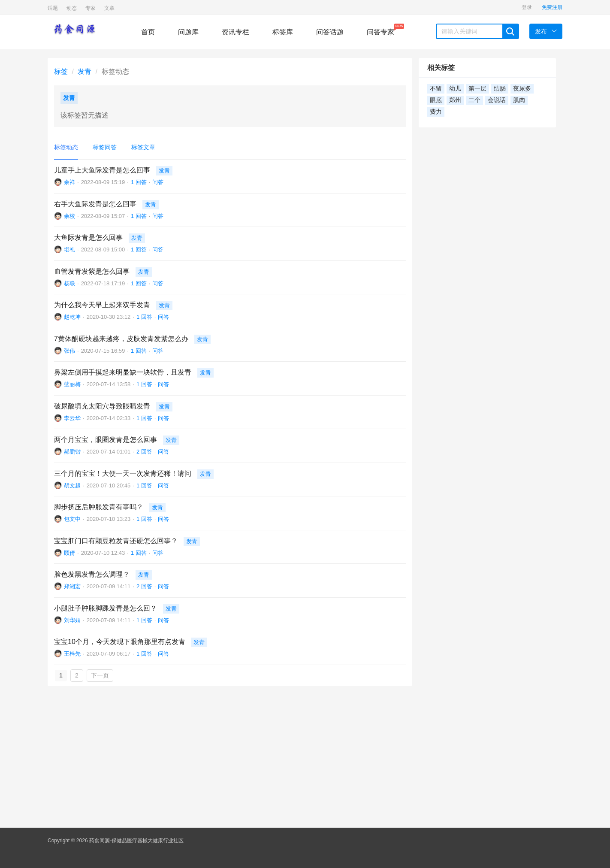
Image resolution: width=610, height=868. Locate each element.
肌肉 (519, 100)
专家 (91, 8)
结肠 (500, 89)
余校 (69, 216)
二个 (474, 100)
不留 (436, 89)
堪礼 (69, 250)
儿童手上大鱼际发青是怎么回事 (102, 170)
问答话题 (330, 32)
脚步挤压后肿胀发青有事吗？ (99, 507)
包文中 (72, 519)
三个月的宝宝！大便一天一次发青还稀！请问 (123, 473)
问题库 (188, 32)
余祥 (69, 182)
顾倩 (69, 553)
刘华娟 (72, 620)
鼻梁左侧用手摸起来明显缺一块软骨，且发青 (123, 372)
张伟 (69, 351)
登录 (527, 7)
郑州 (455, 100)
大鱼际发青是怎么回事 (88, 237)
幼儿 (455, 89)
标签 (61, 71)
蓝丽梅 (72, 384)
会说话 (497, 100)
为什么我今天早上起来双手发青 (102, 305)
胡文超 (72, 485)
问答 (158, 182)
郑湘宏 (72, 586)
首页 (148, 32)
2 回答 (144, 452)
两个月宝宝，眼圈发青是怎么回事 (106, 440)
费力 (436, 112)
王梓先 (72, 654)
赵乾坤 (72, 317)
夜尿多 (522, 89)
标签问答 (105, 147)
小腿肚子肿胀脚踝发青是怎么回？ (106, 608)
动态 (72, 8)
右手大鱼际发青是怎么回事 (95, 204)
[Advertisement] (305, 755)
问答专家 (380, 30)
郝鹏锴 (72, 452)
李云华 (72, 418)
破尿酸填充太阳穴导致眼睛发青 (102, 406)
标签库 (283, 32)
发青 (85, 71)
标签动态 (66, 147)
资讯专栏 (236, 32)
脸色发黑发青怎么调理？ (92, 574)
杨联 (69, 283)
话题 (53, 8)
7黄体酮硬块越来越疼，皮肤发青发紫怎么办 (121, 339)
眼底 (436, 100)
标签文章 (143, 147)
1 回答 (139, 182)
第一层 (477, 89)
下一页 (100, 675)
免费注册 (552, 7)
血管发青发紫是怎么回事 (92, 271)
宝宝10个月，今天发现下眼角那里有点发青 (120, 642)
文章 (109, 8)
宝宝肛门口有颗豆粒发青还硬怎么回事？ (116, 541)
